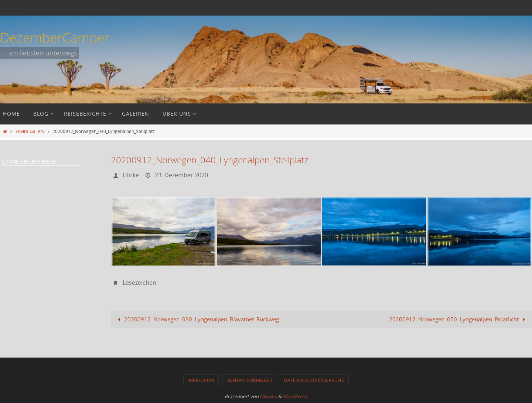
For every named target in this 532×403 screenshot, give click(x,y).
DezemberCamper (55, 37)
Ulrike (131, 175)
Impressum (201, 380)
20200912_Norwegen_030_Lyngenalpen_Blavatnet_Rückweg (197, 319)
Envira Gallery (30, 131)
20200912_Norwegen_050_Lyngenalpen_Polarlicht (458, 319)
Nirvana (268, 396)
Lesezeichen (139, 283)
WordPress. (295, 396)
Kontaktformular (249, 380)
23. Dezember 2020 (181, 175)
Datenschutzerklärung (314, 380)
